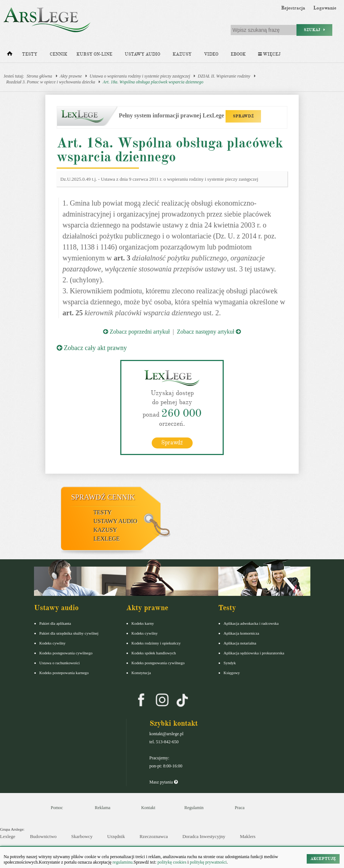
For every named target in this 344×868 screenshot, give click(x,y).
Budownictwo (43, 836)
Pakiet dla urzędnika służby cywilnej (69, 633)
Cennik (58, 54)
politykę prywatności (208, 862)
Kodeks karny (143, 623)
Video (211, 54)
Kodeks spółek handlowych (154, 653)
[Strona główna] (10, 55)
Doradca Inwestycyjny (204, 836)
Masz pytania (164, 782)
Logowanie (325, 8)
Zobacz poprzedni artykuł (136, 332)
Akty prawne (71, 76)
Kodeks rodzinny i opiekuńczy (156, 643)
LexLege (107, 538)
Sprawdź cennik (103, 497)
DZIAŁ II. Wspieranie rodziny (224, 76)
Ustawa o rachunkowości (60, 662)
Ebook (238, 54)
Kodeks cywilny (53, 643)
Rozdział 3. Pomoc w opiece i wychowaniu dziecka (51, 82)
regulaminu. (123, 862)
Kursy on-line (94, 54)
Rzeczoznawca (154, 836)
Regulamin (194, 807)
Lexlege (8, 836)
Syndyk (230, 662)
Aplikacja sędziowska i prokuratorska (254, 653)
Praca (240, 807)
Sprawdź (172, 442)
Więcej (269, 54)
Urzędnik (116, 836)
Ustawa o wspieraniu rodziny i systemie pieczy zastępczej (140, 76)
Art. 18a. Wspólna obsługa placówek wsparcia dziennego (153, 82)
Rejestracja (293, 8)
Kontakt (148, 807)
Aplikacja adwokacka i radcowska (251, 623)
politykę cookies (172, 862)
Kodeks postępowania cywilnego (66, 653)
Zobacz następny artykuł (209, 332)
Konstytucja (141, 672)
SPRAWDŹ (243, 116)
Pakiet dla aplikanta (55, 623)
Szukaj (314, 30)
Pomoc (57, 807)
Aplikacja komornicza (241, 633)
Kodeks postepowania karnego (64, 672)
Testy (30, 54)
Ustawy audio (142, 54)
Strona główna (39, 76)
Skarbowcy (82, 836)
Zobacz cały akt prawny (92, 348)
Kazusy (182, 54)
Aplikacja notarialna (240, 643)
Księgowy (232, 672)
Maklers (248, 836)
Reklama (103, 807)
